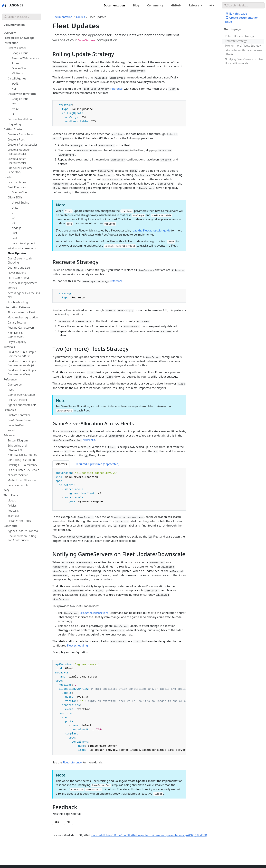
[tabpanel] (119, 489)
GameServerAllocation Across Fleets (244, 52)
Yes (57, 822)
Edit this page (236, 14)
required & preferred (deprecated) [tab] (98, 464)
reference (117, 89)
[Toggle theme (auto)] (212, 5)
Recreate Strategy (236, 41)
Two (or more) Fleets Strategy (243, 46)
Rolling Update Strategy (239, 36)
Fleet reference (72, 762)
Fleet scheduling (77, 645)
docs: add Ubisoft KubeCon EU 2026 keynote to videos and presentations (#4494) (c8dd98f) (149, 835)
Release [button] (194, 5)
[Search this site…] (243, 5)
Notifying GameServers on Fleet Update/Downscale (244, 61)
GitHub (176, 5)
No (69, 822)
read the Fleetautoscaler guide (151, 230)
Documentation (62, 17)
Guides (80, 17)
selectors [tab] (61, 464)
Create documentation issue (242, 20)
